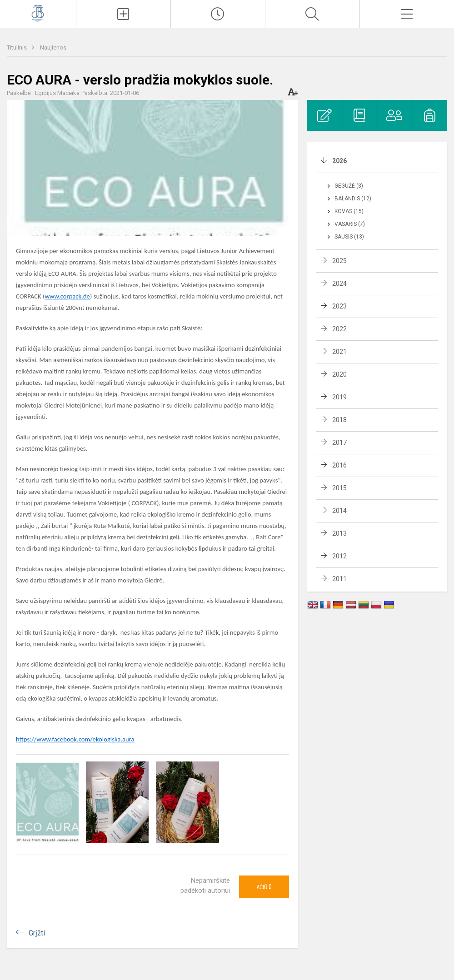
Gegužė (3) (349, 186)
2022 (339, 329)
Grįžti (37, 933)
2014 (339, 511)
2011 (339, 579)
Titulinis (17, 47)
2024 (339, 284)
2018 (339, 420)
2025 (339, 261)
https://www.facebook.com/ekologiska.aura (75, 739)
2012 (339, 556)
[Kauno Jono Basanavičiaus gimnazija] (38, 13)
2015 (339, 488)
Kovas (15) (349, 211)
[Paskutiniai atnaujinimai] (218, 14)
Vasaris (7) (350, 224)
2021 (339, 352)
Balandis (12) (353, 199)
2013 (339, 533)
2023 (339, 306)
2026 (339, 161)
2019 (339, 397)
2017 (339, 443)
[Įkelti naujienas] (123, 14)
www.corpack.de (67, 296)
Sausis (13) (349, 237)
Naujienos (53, 47)
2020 (339, 374)
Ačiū (264, 887)
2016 (339, 465)
